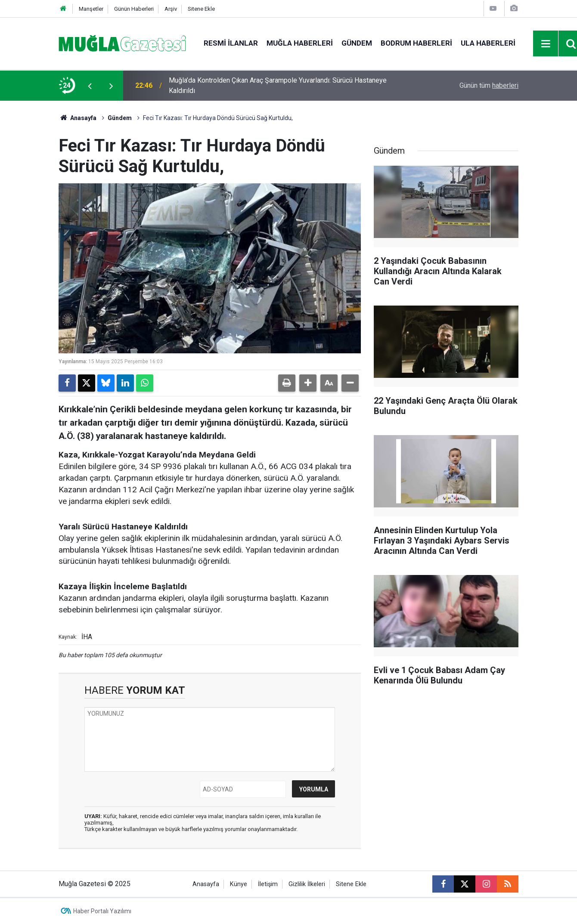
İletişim (268, 884)
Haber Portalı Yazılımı (102, 911)
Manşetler (91, 9)
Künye (239, 884)
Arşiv (171, 9)
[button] (308, 383)
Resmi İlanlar (231, 43)
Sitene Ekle (201, 9)
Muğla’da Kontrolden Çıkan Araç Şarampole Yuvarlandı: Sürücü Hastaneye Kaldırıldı (278, 85)
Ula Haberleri (488, 43)
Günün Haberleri (134, 9)
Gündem (357, 43)
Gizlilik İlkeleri (307, 884)
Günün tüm (489, 85)
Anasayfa (78, 118)
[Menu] (546, 44)
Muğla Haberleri (300, 43)
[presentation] (90, 86)
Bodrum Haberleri (416, 43)
